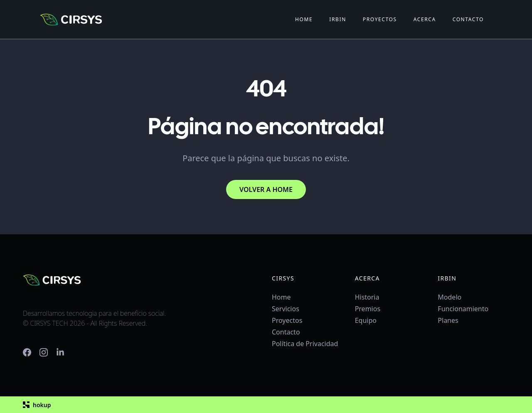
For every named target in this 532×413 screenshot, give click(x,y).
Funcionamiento (463, 309)
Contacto (286, 332)
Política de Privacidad (305, 344)
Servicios (286, 309)
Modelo (449, 297)
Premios (368, 309)
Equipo (366, 320)
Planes (448, 320)
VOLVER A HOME (266, 189)
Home (281, 297)
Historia (367, 297)
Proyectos (287, 320)
